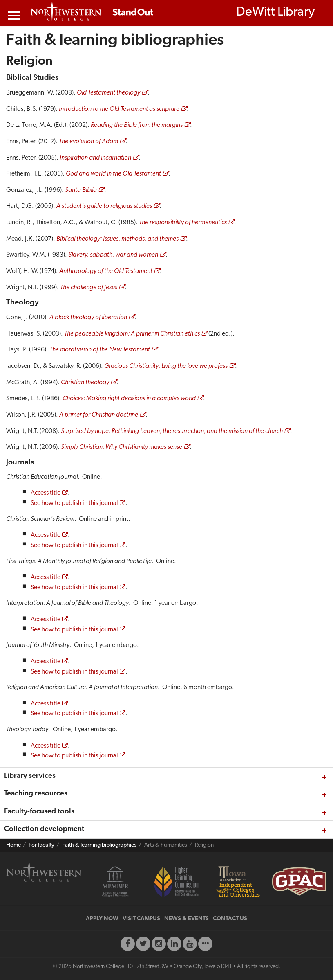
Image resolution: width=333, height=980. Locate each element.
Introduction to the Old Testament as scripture (119, 109)
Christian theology (85, 383)
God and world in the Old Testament (113, 174)
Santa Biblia (81, 190)
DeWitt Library (275, 12)
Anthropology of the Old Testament (106, 271)
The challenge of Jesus (89, 288)
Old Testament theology (108, 93)
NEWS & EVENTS (187, 919)
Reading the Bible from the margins (137, 125)
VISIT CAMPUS (141, 919)
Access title (46, 493)
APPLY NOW (102, 919)
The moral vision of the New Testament (100, 350)
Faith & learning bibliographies (99, 845)
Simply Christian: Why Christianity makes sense (122, 447)
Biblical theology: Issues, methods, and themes (117, 239)
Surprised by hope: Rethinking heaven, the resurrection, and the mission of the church (172, 431)
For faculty (41, 845)
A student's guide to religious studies (104, 206)
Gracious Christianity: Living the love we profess (166, 366)
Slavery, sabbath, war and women (113, 255)
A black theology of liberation (88, 318)
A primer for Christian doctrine (99, 415)
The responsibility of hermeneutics (183, 223)
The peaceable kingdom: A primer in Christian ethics (132, 334)
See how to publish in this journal (74, 503)
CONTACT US (230, 919)
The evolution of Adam (88, 142)
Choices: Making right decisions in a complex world (129, 399)
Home (13, 845)
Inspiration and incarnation (95, 158)
